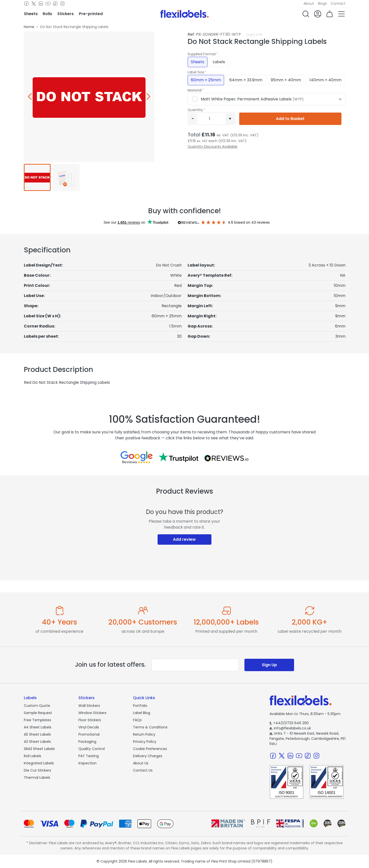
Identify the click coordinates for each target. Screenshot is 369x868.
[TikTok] (55, 4)
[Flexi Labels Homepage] (184, 14)
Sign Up (269, 665)
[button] (306, 14)
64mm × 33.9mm (246, 80)
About (309, 3)
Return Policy (144, 734)
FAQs (137, 720)
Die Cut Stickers (37, 770)
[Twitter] (34, 4)
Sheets (198, 62)
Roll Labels (33, 756)
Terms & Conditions (150, 727)
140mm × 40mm (325, 80)
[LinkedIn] (41, 4)
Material (195, 90)
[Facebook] (26, 4)
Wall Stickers (89, 706)
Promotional (89, 734)
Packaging (87, 742)
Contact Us (143, 770)
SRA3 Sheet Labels (39, 749)
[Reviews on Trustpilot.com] (178, 457)
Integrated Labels (39, 763)
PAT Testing (89, 756)
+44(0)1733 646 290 (289, 723)
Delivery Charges (148, 756)
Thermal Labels (37, 778)
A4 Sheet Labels (38, 727)
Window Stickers (92, 713)
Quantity (195, 110)
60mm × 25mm (206, 80)
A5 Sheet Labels (37, 734)
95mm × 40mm (286, 80)
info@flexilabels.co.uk (290, 728)
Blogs (322, 3)
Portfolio (140, 706)
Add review (184, 539)
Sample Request (38, 713)
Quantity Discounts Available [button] (213, 147)
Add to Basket (290, 119)
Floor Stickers (90, 720)
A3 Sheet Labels (37, 742)
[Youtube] (48, 4)
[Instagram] (62, 4)
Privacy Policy (145, 742)
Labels (219, 62)
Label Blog (142, 713)
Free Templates (37, 720)
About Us (141, 763)
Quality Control (92, 749)
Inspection (87, 763)
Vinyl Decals (89, 727)
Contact (338, 3)
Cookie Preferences (150, 749)
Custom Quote (37, 706)
